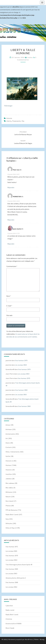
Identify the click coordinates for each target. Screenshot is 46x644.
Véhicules (9, 523)
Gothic (8, 456)
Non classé (9, 501)
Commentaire (12, 266)
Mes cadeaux (10, 483)
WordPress (29, 639)
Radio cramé (10, 610)
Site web (9, 315)
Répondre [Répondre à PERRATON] (11, 220)
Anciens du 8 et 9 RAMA (14, 624)
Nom (9, 296)
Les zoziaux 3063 (21, 395)
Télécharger (8, 106)
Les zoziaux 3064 (21, 365)
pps (23, 121)
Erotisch (9, 447)
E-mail (9, 306)
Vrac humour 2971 (12, 547)
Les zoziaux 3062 (11, 587)
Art (7, 438)
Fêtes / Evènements (13, 452)
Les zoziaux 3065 (11, 551)
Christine (9, 619)
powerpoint (16, 121)
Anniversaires (10, 434)
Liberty (9, 121)
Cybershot (9, 606)
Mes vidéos (9, 488)
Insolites (9, 474)
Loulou (30, 57)
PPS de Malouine (11, 510)
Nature (8, 497)
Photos (8, 506)
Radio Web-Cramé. (12, 615)
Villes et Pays (10, 528)
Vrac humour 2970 (21, 360)
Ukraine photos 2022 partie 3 (16, 578)
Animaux (9, 429)
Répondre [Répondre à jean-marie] (11, 244)
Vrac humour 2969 (21, 390)
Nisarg (42, 639)
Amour (8, 425)
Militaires (9, 492)
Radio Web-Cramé (12, 514)
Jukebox (9, 479)
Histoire (9, 118)
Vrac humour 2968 (12, 582)
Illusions (9, 470)
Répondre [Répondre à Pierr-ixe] (11, 187)
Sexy (7, 519)
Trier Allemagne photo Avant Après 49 (19, 565)
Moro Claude (10, 628)
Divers (8, 443)
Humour (8, 465)
